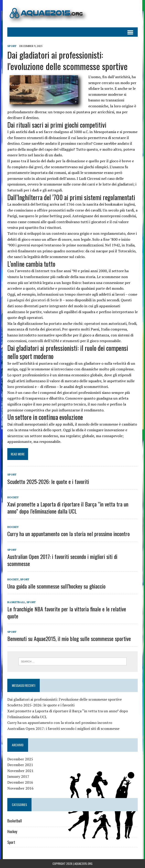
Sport (12, 46)
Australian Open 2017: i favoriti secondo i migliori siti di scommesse (62, 560)
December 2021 (20, 765)
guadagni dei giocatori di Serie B (36, 300)
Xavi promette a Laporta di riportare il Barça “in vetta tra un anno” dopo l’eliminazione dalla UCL (68, 508)
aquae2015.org (83, 864)
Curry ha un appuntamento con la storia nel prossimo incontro (69, 534)
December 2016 (20, 782)
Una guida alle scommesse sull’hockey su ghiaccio (56, 586)
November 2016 (20, 788)
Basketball (16, 602)
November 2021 (20, 771)
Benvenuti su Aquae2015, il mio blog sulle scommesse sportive (69, 638)
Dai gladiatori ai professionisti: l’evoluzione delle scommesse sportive (67, 60)
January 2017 (18, 776)
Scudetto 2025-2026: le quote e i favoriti (48, 481)
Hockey (13, 497)
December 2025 (20, 759)
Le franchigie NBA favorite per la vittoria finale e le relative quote (67, 612)
